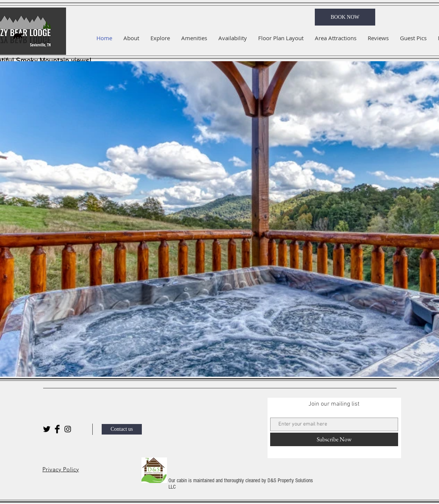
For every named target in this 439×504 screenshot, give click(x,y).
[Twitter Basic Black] (47, 429)
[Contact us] (122, 429)
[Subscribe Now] (334, 439)
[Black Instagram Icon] (68, 429)
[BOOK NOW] (345, 17)
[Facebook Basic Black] (57, 429)
